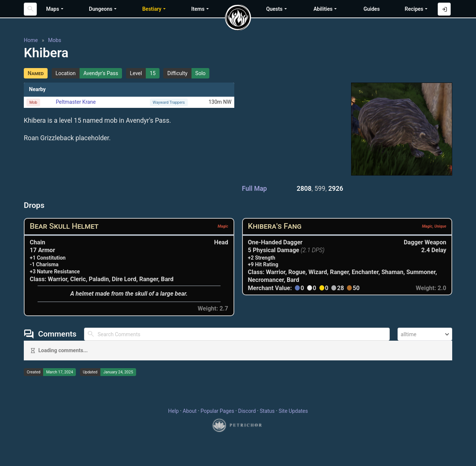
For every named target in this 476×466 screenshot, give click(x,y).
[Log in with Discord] (444, 9)
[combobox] (425, 334)
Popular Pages (217, 411)
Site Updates (293, 411)
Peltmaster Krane (76, 102)
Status (267, 411)
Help (173, 411)
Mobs (54, 40)
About (189, 411)
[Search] (30, 9)
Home (31, 40)
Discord (247, 411)
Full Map (255, 189)
